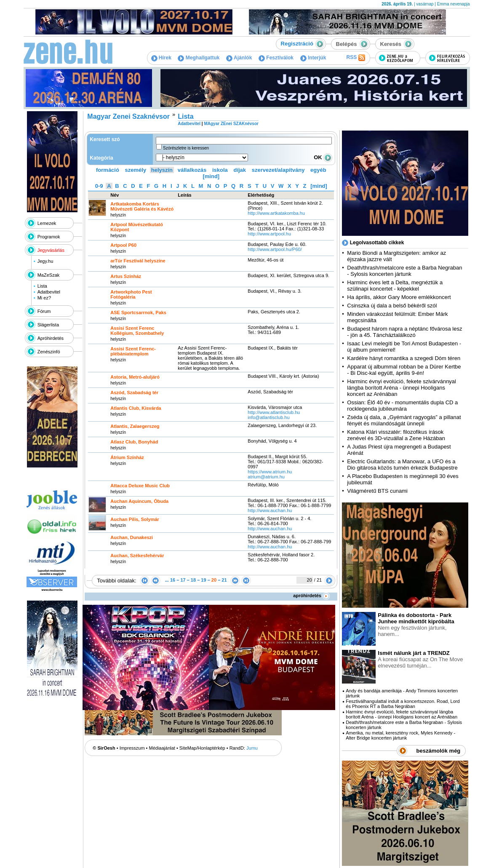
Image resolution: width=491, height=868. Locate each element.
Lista (42, 286)
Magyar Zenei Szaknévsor (128, 116)
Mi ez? (44, 298)
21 (224, 580)
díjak (240, 170)
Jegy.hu (45, 261)
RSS (355, 58)
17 (183, 580)
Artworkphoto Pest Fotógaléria (131, 294)
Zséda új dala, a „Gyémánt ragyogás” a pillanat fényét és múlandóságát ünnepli (404, 420)
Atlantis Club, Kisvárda (136, 408)
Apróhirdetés (51, 338)
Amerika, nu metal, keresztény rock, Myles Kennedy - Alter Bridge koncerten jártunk (400, 735)
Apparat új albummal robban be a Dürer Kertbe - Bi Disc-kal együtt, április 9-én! (404, 370)
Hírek (161, 58)
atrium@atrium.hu (266, 477)
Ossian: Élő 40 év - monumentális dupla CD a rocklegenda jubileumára (402, 406)
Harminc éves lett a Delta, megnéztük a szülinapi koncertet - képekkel (395, 286)
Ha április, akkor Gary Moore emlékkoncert (399, 297)
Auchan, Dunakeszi (132, 537)
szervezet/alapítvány (278, 170)
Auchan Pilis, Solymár (135, 519)
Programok (49, 237)
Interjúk (313, 58)
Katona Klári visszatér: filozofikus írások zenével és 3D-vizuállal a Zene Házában (396, 435)
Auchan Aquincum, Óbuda (139, 501)
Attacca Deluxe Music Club (140, 486)
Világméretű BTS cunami (377, 491)
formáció (108, 170)
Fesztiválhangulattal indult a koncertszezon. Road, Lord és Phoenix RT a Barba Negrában (403, 704)
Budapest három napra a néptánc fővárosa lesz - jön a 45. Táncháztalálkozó (404, 332)
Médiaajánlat (162, 748)
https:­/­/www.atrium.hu (270, 472)
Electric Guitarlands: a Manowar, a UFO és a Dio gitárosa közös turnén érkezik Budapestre (402, 465)
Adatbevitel (49, 292)
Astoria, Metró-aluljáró (135, 377)
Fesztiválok (276, 58)
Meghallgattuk (199, 58)
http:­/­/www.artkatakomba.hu (277, 213)
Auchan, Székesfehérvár (137, 556)
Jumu (252, 748)
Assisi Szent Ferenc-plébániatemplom (133, 351)
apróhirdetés (311, 596)
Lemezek (47, 223)
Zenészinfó (49, 352)
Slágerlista (48, 325)
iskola (220, 170)
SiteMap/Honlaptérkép (202, 748)
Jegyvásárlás (51, 250)
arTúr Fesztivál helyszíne (138, 261)
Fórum (44, 311)
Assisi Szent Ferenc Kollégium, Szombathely (137, 331)
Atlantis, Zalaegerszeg (135, 426)
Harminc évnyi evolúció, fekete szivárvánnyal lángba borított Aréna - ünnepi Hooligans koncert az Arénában (402, 388)
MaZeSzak (49, 275)
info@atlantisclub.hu (268, 417)
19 (203, 580)
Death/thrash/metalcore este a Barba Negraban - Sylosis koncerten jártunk (404, 271)
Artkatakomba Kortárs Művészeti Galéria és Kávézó (142, 206)
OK (323, 157)
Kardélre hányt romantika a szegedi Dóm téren (404, 358)
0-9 (99, 186)
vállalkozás (192, 170)
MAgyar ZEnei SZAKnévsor (231, 124)
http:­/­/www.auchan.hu (270, 510)
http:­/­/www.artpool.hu (269, 234)
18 (193, 580)
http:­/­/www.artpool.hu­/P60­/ (275, 249)
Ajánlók (239, 58)
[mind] (211, 176)
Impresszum (132, 748)
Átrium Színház (127, 457)
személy (136, 170)
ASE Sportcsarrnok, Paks (138, 312)
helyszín (162, 170)
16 (173, 580)
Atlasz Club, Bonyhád (134, 442)
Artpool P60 (123, 245)
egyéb (318, 170)
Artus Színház (126, 276)
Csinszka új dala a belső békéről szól (392, 306)
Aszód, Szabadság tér (134, 393)
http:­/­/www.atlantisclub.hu (274, 412)
